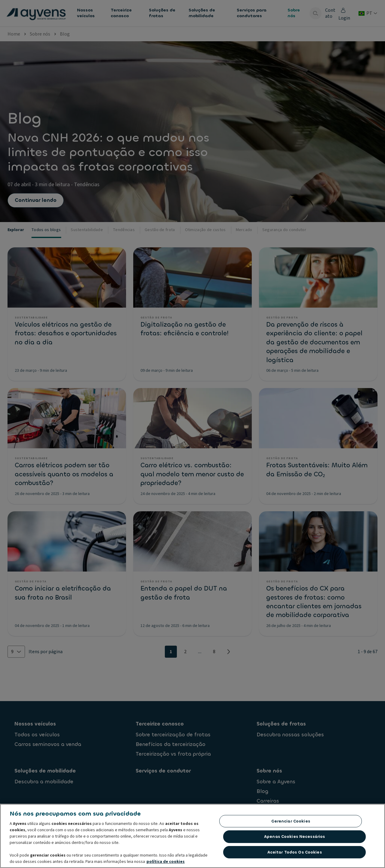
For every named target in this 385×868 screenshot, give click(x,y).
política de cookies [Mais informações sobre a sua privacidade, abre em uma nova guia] (166, 863)
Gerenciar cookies (291, 823)
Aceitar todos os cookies (295, 854)
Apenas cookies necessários (294, 838)
